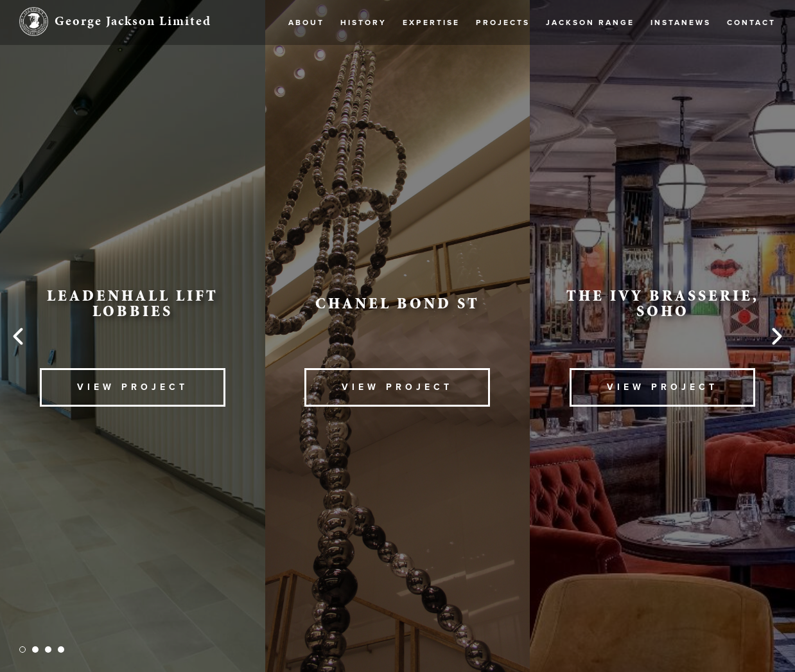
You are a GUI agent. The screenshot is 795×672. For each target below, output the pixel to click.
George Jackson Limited (133, 21)
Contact (751, 23)
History (363, 23)
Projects (503, 23)
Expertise (431, 23)
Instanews (681, 23)
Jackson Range (590, 23)
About (306, 23)
